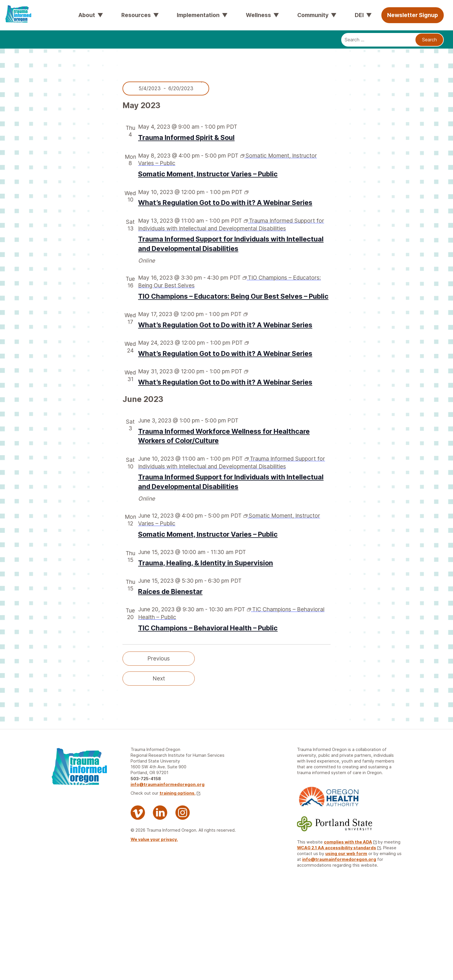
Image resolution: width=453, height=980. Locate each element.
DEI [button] (359, 15)
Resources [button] (136, 15)
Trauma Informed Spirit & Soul (186, 138)
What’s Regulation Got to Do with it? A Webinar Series (225, 203)
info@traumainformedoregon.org (168, 784)
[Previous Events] (159, 659)
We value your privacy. (154, 839)
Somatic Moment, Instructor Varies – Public (208, 174)
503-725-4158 (146, 779)
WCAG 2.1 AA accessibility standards (339, 848)
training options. (180, 793)
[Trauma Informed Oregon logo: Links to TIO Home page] (14, 9)
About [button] (87, 15)
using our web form (346, 853)
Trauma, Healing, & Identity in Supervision (206, 563)
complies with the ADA (350, 842)
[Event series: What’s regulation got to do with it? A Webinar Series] (246, 192)
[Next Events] (159, 679)
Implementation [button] (198, 15)
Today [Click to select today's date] (295, 658)
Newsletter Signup (413, 15)
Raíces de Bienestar (170, 592)
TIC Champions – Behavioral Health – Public (208, 628)
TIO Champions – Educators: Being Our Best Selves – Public (233, 296)
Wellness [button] (258, 15)
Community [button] (313, 15)
